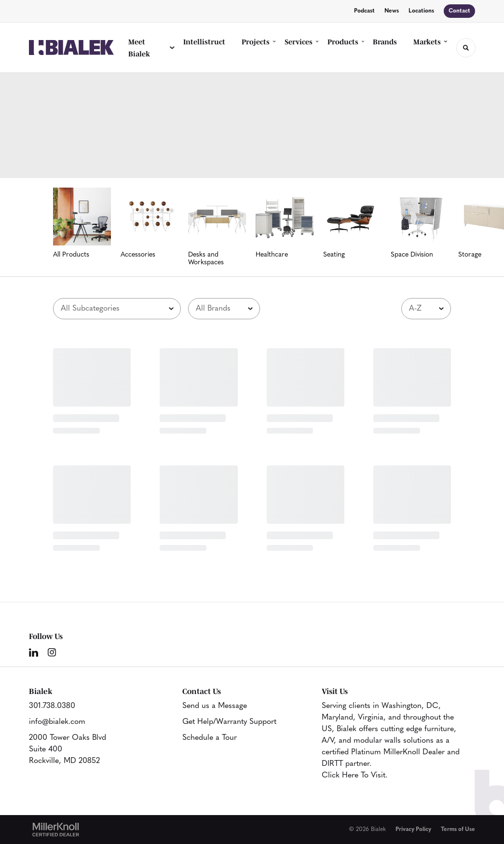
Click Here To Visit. (354, 776)
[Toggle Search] (466, 48)
